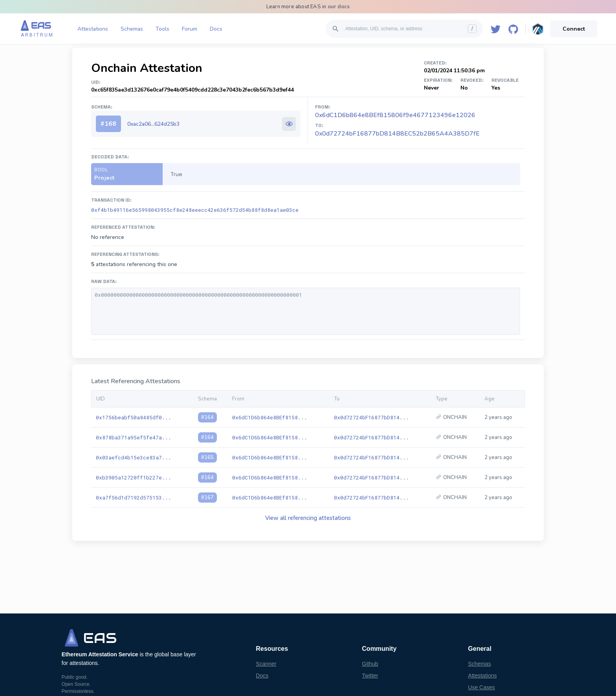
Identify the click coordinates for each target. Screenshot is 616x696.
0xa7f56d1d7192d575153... (134, 498)
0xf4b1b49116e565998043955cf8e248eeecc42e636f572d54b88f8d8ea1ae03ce (195, 210)
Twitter (370, 676)
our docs (339, 7)
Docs (216, 29)
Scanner (266, 664)
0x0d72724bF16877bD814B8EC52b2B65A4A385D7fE (397, 134)
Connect (574, 29)
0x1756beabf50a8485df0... (134, 417)
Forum (190, 29)
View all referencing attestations (308, 518)
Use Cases (481, 687)
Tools (162, 29)
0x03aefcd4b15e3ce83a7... (134, 457)
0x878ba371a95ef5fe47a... (134, 437)
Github (370, 664)
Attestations (93, 29)
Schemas (132, 29)
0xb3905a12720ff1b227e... (134, 477)
